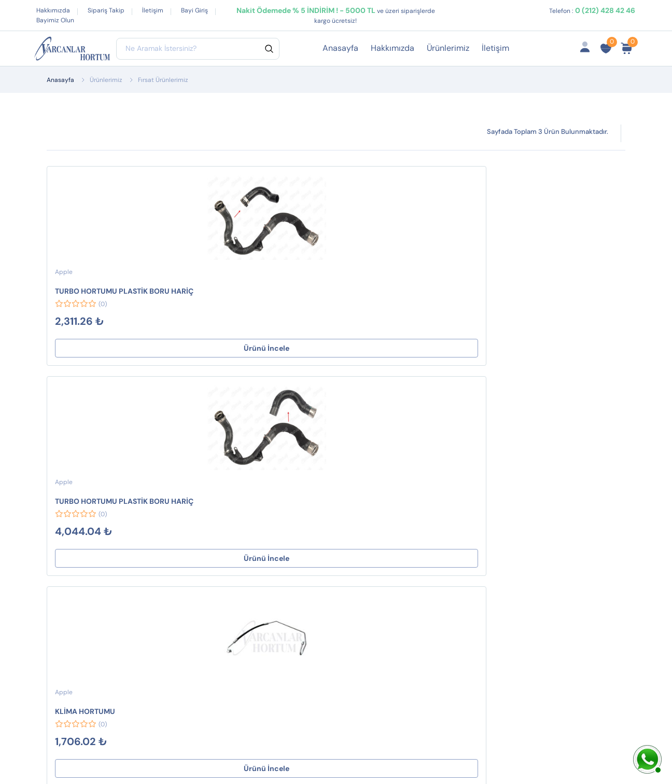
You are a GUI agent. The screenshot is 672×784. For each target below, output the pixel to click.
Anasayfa (340, 48)
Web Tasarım (239, 751)
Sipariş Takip (106, 10)
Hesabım (441, 463)
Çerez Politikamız (348, 542)
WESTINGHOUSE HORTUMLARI (213, 536)
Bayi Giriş (194, 10)
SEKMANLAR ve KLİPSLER (229, 480)
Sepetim (440, 480)
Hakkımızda (53, 10)
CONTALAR (203, 463)
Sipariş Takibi (449, 496)
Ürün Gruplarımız (456, 546)
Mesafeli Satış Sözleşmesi (342, 486)
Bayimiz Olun (55, 20)
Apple (64, 272)
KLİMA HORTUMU (320, 291)
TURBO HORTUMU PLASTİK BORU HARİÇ (92, 291)
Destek (330, 463)
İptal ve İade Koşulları (356, 509)
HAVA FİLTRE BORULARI (226, 496)
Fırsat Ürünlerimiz (457, 513)
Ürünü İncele (101, 348)
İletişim (153, 10)
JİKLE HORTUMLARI (218, 513)
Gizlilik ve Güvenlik (351, 525)
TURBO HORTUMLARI (222, 559)
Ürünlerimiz (448, 48)
